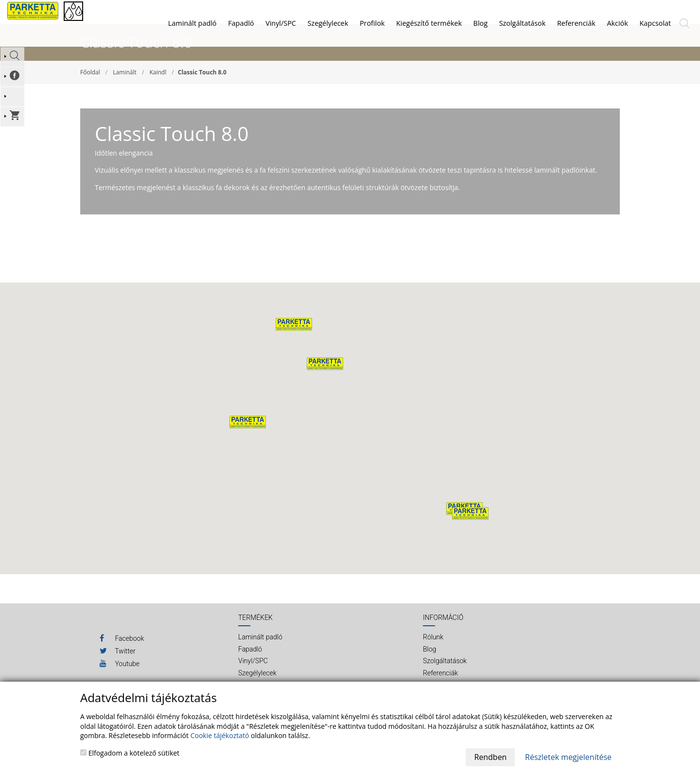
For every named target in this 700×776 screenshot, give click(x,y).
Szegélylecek (328, 23)
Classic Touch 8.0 (202, 95)
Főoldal (90, 95)
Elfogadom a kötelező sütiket (130, 753)
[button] (325, 387)
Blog (429, 672)
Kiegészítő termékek (429, 23)
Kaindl (158, 95)
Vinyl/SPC (281, 23)
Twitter (118, 673)
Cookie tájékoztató (220, 735)
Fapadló (241, 23)
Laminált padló (192, 23)
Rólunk (433, 660)
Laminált (124, 95)
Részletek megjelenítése (568, 757)
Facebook (122, 661)
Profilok (372, 23)
